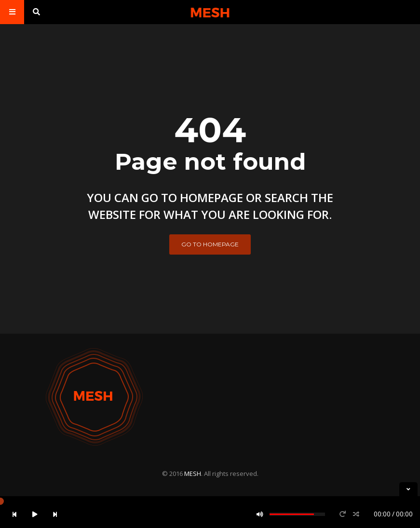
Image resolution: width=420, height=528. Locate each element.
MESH (193, 474)
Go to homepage (210, 244)
